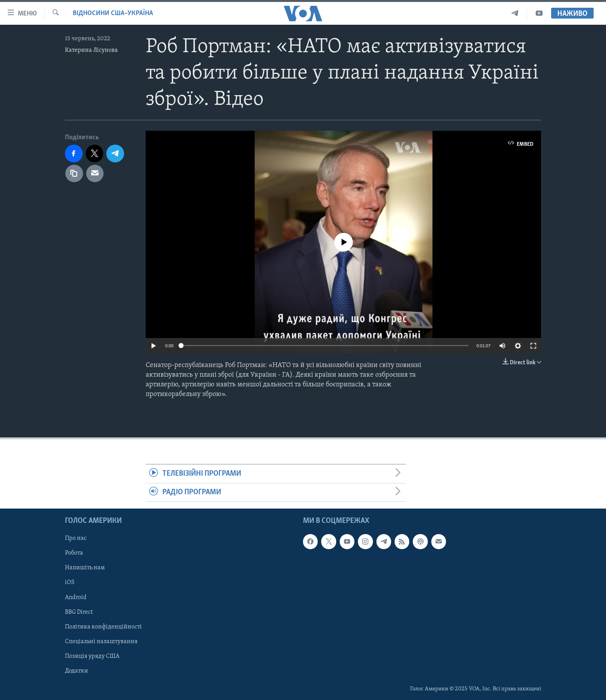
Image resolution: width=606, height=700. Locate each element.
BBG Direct (79, 612)
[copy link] (74, 174)
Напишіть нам (85, 568)
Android (76, 598)
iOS (70, 582)
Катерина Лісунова (91, 50)
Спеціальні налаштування (101, 642)
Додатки (77, 671)
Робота (74, 553)
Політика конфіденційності (103, 627)
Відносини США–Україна (113, 13)
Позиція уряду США (92, 656)
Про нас (76, 538)
